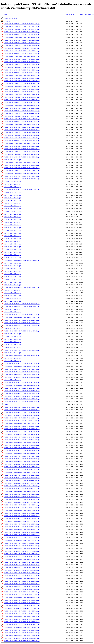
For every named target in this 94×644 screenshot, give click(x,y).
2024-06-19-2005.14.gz (12, 353)
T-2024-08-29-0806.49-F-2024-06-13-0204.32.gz (22, 578)
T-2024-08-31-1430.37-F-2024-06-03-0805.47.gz (22, 92)
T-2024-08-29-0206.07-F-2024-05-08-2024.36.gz (22, 467)
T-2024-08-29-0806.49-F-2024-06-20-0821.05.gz (22, 600)
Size (82, 14)
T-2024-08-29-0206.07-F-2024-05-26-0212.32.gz (22, 513)
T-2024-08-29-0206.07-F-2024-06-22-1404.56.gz (22, 486)
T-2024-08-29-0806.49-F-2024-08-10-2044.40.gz (22, 399)
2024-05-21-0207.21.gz (12, 301)
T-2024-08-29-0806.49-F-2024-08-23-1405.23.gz (22, 331)
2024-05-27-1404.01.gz (12, 252)
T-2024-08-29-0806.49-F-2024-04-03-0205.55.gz (22, 548)
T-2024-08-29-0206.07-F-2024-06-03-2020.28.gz (22, 475)
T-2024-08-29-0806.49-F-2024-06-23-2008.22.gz (22, 559)
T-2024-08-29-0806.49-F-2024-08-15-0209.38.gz (22, 385)
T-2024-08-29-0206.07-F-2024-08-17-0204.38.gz (22, 364)
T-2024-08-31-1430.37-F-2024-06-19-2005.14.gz (22, 111)
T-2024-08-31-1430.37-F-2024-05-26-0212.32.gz (22, 84)
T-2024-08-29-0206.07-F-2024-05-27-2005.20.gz (22, 521)
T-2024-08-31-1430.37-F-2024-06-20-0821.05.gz (22, 113)
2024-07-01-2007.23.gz (12, 209)
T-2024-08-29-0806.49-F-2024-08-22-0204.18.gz (22, 355)
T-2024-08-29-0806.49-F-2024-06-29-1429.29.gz (22, 567)
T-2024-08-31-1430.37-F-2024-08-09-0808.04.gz (22, 135)
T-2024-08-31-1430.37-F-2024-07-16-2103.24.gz (22, 35)
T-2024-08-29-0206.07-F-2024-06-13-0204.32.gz (22, 470)
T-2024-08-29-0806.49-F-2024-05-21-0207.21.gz (22, 622)
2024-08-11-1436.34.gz (12, 361)
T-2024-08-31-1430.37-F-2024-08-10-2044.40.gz (22, 141)
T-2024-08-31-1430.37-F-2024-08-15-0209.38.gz (22, 146)
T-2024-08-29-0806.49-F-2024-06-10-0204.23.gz (22, 597)
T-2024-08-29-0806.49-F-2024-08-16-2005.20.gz (22, 374)
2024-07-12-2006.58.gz (12, 282)
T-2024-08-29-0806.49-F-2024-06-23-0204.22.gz (22, 557)
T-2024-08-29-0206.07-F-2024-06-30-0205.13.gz (22, 429)
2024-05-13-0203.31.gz (12, 244)
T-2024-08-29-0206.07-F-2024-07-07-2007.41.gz (22, 423)
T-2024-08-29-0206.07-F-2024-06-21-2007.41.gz (22, 483)
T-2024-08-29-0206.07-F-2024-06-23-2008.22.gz (22, 459)
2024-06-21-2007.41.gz (12, 236)
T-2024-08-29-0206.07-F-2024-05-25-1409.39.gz (22, 510)
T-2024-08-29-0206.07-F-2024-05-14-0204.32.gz (22, 532)
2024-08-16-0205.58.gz (12, 181)
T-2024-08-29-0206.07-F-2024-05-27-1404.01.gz (22, 519)
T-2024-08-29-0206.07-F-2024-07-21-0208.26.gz (22, 410)
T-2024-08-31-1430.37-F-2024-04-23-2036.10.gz (22, 54)
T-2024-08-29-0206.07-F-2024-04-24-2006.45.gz (22, 461)
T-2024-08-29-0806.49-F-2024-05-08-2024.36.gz (22, 573)
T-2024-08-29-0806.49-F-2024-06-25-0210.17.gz (22, 562)
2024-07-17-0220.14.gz (12, 214)
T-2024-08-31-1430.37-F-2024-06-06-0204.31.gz (22, 97)
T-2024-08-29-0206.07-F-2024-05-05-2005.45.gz (22, 464)
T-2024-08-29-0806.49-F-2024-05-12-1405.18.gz (22, 635)
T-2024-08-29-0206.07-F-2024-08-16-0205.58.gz (22, 369)
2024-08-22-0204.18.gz (12, 342)
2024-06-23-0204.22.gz (12, 230)
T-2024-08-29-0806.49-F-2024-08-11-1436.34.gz (22, 396)
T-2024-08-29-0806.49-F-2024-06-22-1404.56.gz (22, 586)
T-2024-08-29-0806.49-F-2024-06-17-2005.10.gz (22, 581)
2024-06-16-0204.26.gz (12, 206)
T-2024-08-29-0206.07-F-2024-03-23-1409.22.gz (22, 437)
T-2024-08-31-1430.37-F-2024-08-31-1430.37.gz (22, 179)
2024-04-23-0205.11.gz (12, 200)
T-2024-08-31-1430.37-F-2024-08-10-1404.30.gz (22, 138)
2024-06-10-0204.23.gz (12, 195)
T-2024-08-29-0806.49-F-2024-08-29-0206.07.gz (22, 306)
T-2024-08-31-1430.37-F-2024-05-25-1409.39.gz (22, 81)
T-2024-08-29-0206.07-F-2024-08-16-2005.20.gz (22, 366)
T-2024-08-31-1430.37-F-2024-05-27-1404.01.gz (22, 86)
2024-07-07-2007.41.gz (12, 241)
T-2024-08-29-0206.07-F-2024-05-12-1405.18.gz (22, 527)
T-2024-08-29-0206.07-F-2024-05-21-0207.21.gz (22, 516)
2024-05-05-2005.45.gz (12, 328)
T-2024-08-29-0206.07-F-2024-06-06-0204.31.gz (22, 497)
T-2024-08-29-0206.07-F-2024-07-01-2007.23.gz (22, 426)
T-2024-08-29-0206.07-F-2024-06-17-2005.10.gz (22, 472)
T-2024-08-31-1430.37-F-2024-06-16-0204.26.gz (22, 105)
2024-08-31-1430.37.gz (12, 160)
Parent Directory (10, 18)
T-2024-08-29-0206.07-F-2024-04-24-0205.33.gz (22, 499)
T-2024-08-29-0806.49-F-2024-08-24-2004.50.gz (22, 326)
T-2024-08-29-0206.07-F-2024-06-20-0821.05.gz (22, 480)
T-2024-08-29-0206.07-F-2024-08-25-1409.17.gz (22, 287)
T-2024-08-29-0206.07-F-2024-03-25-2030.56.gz (22, 445)
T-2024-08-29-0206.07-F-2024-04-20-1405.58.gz (22, 442)
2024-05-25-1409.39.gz (12, 198)
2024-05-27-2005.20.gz (12, 268)
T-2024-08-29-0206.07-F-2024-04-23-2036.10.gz (22, 508)
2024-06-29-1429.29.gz (12, 266)
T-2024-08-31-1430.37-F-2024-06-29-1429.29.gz (22, 132)
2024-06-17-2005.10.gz (12, 293)
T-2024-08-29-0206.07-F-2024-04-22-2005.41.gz (22, 502)
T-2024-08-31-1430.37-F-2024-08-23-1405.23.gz (22, 162)
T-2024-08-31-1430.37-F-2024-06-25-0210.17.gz (22, 127)
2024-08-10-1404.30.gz (12, 290)
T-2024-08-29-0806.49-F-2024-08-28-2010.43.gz (22, 320)
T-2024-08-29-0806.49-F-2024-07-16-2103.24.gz (22, 535)
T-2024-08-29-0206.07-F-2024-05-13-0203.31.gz (22, 529)
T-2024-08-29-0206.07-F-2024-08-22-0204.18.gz (22, 350)
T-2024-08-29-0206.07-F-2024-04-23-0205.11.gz (22, 505)
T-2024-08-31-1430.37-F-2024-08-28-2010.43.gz (22, 171)
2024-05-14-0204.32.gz (12, 247)
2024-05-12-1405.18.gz (12, 263)
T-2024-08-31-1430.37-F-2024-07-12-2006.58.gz (22, 32)
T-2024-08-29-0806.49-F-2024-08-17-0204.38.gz (22, 372)
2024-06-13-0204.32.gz (12, 219)
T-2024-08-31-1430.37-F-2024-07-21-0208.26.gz (22, 40)
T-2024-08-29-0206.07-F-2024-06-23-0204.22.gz (22, 448)
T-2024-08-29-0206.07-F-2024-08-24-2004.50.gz (22, 304)
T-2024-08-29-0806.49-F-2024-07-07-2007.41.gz (22, 540)
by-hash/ (7, 21)
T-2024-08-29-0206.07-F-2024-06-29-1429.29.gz (22, 451)
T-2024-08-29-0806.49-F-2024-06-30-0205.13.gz (22, 546)
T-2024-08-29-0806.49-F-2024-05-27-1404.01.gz (22, 627)
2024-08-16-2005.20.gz (12, 211)
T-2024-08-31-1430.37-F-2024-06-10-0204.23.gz (22, 100)
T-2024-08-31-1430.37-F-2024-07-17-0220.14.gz (22, 37)
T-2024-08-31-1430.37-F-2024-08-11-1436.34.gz (22, 143)
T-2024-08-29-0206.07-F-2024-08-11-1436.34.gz (22, 388)
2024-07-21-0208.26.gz (12, 334)
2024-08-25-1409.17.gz (12, 249)
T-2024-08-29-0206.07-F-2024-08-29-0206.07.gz (22, 190)
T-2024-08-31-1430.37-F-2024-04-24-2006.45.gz (22, 59)
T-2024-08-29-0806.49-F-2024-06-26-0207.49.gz (22, 565)
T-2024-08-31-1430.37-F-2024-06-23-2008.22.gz (22, 124)
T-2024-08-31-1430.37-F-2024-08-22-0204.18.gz (22, 157)
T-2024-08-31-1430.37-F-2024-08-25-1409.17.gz (22, 168)
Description (90, 14)
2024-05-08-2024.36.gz (12, 298)
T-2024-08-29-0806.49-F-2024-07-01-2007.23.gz (22, 543)
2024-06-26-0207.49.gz (12, 309)
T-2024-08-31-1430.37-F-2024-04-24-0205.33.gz (22, 56)
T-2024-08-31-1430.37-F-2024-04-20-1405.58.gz (22, 45)
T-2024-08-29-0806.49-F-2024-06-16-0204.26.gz (22, 584)
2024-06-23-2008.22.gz (12, 239)
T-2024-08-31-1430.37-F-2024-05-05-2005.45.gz (22, 62)
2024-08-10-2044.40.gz (12, 203)
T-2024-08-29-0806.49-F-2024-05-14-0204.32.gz (22, 641)
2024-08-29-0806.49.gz (12, 312)
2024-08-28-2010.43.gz (12, 258)
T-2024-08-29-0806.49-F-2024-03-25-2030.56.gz (22, 554)
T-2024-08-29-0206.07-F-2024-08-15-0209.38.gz (22, 383)
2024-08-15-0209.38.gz (12, 336)
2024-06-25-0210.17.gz (12, 192)
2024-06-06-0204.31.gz (12, 217)
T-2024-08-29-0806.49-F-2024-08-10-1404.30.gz (22, 402)
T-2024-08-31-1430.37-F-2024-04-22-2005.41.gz (22, 48)
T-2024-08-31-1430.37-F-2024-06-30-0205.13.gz (22, 24)
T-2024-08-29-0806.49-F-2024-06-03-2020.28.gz (22, 592)
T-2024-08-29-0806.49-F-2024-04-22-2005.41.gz (22, 608)
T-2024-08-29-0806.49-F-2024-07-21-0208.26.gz (22, 432)
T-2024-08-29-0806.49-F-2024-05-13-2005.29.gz (22, 633)
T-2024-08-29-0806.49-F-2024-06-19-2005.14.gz (22, 595)
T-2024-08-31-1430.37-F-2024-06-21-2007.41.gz (22, 116)
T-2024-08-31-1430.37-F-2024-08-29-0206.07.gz (22, 173)
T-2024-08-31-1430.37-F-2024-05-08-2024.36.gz (22, 65)
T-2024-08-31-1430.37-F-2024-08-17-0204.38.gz (22, 154)
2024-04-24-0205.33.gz (12, 345)
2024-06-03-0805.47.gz (12, 233)
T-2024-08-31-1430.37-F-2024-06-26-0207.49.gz (22, 130)
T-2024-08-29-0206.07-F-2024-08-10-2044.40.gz (22, 391)
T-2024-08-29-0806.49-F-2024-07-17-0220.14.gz (22, 434)
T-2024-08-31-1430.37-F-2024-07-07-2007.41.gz (22, 29)
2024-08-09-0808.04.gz (12, 347)
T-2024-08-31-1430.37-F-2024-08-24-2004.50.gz (22, 165)
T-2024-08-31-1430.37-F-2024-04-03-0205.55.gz (22, 43)
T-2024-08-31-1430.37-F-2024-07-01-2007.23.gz (22, 26)
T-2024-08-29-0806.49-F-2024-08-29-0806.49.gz (22, 315)
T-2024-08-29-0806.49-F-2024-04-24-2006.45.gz (22, 570)
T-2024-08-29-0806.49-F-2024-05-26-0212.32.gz (22, 625)
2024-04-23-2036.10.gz (12, 277)
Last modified (70, 14)
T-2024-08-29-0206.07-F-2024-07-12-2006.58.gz (22, 421)
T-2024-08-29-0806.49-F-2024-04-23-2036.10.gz (22, 616)
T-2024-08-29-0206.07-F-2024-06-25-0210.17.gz (22, 453)
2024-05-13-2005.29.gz (12, 228)
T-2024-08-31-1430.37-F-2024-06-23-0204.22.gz (22, 122)
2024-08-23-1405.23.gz (12, 271)
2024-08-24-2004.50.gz (12, 296)
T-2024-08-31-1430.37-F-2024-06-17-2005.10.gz (22, 108)
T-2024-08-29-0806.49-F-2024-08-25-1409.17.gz (22, 323)
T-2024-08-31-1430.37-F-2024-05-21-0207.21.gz (22, 78)
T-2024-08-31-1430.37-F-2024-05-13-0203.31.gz (22, 70)
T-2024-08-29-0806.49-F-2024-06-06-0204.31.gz (22, 606)
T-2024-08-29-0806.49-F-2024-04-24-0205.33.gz (22, 614)
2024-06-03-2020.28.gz (12, 285)
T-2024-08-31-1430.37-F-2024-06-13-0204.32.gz (22, 103)
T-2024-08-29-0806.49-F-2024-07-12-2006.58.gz (22, 538)
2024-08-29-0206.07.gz (12, 187)
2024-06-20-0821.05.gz (12, 184)
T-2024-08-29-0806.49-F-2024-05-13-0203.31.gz (22, 638)
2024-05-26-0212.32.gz (12, 380)
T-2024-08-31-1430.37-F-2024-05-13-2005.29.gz (22, 73)
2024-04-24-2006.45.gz (12, 222)
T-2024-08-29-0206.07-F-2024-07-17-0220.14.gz (22, 412)
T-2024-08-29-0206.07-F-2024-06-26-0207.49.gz (22, 456)
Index (6, 404)
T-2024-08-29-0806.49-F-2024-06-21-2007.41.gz (22, 603)
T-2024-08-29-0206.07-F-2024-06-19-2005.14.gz (22, 491)
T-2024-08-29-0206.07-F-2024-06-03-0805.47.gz (22, 489)
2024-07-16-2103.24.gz (12, 279)
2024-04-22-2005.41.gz (12, 255)
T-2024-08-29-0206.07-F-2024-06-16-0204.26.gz (22, 478)
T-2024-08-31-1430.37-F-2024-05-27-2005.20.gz (22, 89)
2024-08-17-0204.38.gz (12, 358)
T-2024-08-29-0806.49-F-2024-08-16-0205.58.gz (22, 377)
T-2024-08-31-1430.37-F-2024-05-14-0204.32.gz (22, 75)
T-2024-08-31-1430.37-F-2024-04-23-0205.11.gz (22, 51)
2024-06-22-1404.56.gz (12, 225)
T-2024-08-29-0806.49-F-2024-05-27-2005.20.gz (22, 630)
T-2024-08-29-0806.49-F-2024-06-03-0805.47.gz (22, 589)
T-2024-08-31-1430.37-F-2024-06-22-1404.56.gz (22, 119)
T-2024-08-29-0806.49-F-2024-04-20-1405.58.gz (22, 551)
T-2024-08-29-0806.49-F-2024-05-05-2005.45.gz (22, 576)
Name (5, 14)
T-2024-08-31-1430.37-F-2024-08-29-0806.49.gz (22, 176)
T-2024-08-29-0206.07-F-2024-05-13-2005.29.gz (22, 524)
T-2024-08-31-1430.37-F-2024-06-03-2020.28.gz (22, 94)
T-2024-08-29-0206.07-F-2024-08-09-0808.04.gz (22, 407)
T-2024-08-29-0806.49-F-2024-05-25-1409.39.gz (22, 619)
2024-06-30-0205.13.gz (12, 274)
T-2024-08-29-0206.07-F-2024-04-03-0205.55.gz (22, 440)
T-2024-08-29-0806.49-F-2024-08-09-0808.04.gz (22, 415)
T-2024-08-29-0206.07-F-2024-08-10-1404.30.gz (22, 393)
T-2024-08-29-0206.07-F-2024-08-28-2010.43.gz (22, 260)
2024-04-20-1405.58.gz (12, 339)
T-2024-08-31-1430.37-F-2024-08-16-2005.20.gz (22, 152)
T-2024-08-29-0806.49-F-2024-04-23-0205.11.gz (22, 611)
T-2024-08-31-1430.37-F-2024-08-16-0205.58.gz (22, 149)
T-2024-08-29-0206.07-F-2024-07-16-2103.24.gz (22, 418)
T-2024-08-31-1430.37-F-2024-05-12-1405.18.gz (22, 67)
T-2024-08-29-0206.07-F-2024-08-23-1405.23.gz (22, 317)
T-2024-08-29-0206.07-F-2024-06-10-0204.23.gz (22, 494)
